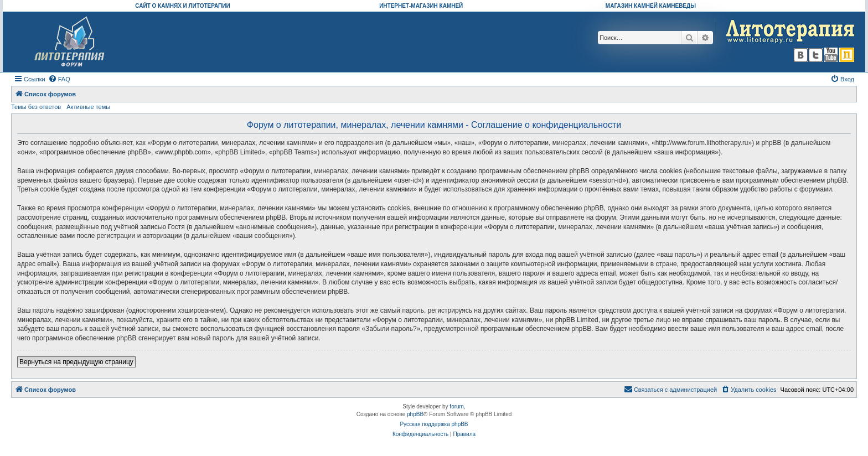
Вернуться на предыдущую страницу (76, 362)
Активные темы (88, 107)
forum (457, 406)
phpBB (415, 414)
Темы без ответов (36, 107)
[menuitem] (59, 79)
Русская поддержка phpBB (434, 424)
